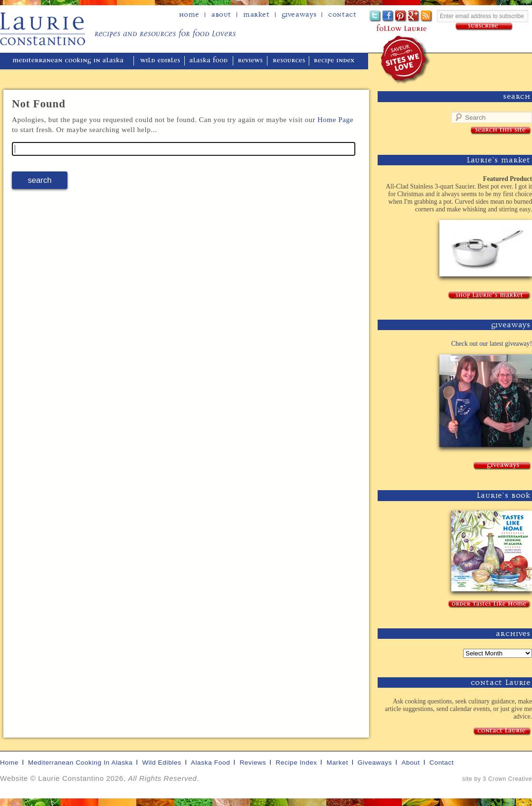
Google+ (414, 16)
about (221, 15)
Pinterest (401, 16)
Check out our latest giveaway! (492, 344)
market (337, 763)
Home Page (335, 119)
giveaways (375, 763)
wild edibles (160, 61)
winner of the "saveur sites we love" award (406, 60)
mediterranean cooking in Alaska (72, 61)
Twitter (375, 16)
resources (289, 61)
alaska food (210, 61)
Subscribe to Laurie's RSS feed (427, 16)
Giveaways (299, 15)
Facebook (388, 16)
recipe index (336, 61)
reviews (251, 61)
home (189, 15)
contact (442, 763)
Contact (342, 15)
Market (256, 15)
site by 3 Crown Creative (497, 779)
